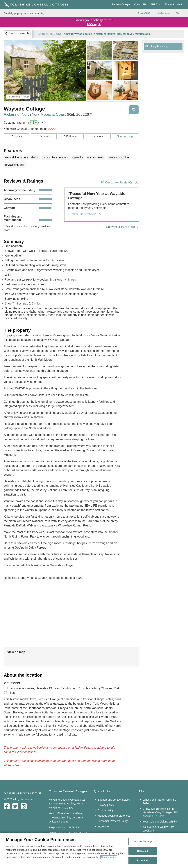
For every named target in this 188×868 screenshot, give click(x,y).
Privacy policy (106, 805)
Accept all (143, 860)
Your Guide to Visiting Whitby (160, 822)
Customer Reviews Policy (113, 821)
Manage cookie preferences (114, 816)
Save (134, 110)
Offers (178, 13)
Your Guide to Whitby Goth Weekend (159, 829)
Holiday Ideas (163, 13)
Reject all (143, 851)
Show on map (125, 136)
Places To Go (145, 13)
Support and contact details (114, 800)
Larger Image (18, 97)
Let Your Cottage (121, 4)
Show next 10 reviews (121, 227)
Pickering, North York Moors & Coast (48, 114)
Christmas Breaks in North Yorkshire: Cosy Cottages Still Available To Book (160, 812)
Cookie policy (106, 810)
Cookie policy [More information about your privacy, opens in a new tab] (109, 857)
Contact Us (140, 4)
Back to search (19, 33)
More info (103, 827)
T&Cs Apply (94, 24)
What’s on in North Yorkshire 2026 (159, 801)
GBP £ (155, 4)
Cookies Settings (143, 841)
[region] (94, 850)
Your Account (173, 4)
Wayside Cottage (24, 109)
